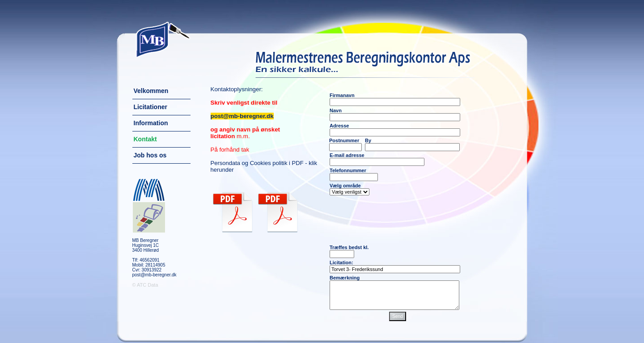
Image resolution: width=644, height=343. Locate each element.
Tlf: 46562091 (146, 260)
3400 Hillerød (146, 250)
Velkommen (151, 91)
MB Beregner (146, 240)
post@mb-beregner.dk (155, 275)
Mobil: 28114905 (149, 265)
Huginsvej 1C (146, 245)
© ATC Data (145, 285)
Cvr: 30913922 (147, 270)
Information (151, 123)
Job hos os (150, 155)
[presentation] (398, 220)
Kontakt (145, 139)
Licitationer (150, 107)
